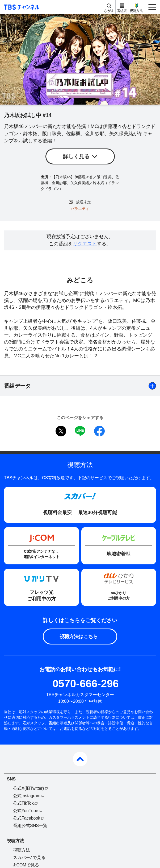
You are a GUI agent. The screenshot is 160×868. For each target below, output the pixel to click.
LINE (80, 431)
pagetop (80, 759)
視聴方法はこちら (79, 636)
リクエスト (85, 244)
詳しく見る (76, 156)
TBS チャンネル (21, 7)
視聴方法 (136, 11)
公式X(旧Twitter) (28, 788)
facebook (99, 431)
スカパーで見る (29, 857)
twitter (61, 431)
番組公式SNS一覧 (30, 826)
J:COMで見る (26, 865)
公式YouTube (26, 811)
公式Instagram (27, 796)
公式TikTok (23, 803)
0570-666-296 (85, 684)
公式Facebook (27, 818)
